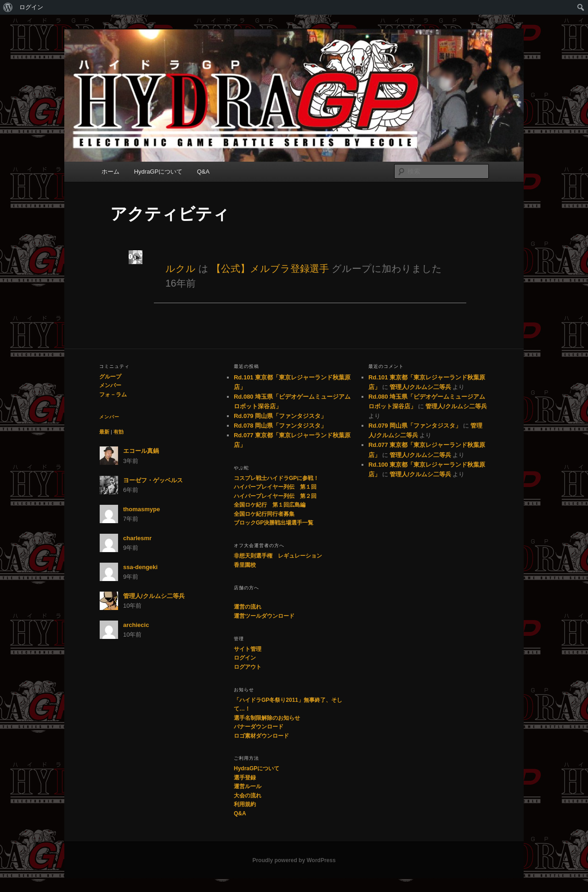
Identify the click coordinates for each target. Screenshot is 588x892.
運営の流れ (248, 607)
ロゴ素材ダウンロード (261, 736)
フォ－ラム (113, 395)
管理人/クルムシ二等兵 (154, 596)
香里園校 (245, 565)
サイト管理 (248, 649)
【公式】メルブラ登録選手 (270, 269)
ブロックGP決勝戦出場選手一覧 (274, 523)
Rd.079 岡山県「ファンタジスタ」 (280, 416)
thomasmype (141, 509)
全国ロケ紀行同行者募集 (264, 514)
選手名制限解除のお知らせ (267, 718)
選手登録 (245, 778)
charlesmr (137, 538)
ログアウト (248, 667)
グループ (110, 377)
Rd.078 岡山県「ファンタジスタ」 (280, 426)
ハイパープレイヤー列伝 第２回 (275, 496)
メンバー (110, 385)
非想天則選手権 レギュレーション (278, 556)
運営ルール (248, 786)
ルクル (181, 269)
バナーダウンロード (259, 727)
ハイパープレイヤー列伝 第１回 (275, 487)
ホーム (110, 172)
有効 (119, 432)
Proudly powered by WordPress (294, 860)
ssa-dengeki (140, 567)
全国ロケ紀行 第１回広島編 (270, 505)
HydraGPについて (158, 172)
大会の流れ (248, 796)
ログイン (31, 7)
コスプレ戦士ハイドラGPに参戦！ (276, 478)
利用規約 (245, 804)
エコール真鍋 (141, 451)
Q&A (203, 172)
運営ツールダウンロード (264, 616)
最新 (104, 432)
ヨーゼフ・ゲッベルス (153, 480)
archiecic (136, 625)
